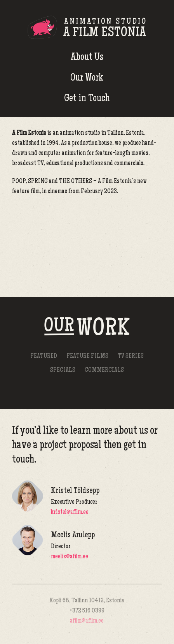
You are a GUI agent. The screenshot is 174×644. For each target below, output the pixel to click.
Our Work (87, 78)
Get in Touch (87, 99)
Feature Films (87, 356)
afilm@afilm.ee (87, 621)
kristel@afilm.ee (70, 513)
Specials (63, 370)
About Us (87, 58)
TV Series (131, 356)
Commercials (104, 370)
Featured (44, 356)
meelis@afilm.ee (70, 557)
